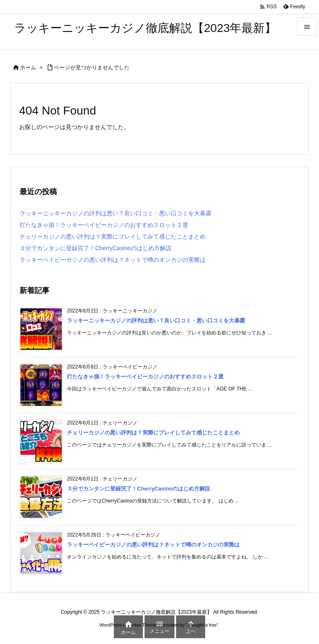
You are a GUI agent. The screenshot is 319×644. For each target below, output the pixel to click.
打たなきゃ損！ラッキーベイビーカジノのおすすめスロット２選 (104, 225)
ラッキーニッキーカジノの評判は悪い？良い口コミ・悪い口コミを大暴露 (115, 213)
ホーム (28, 67)
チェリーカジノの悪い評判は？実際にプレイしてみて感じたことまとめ (113, 237)
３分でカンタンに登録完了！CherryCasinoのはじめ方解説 (96, 248)
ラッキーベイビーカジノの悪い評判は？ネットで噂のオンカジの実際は (113, 260)
